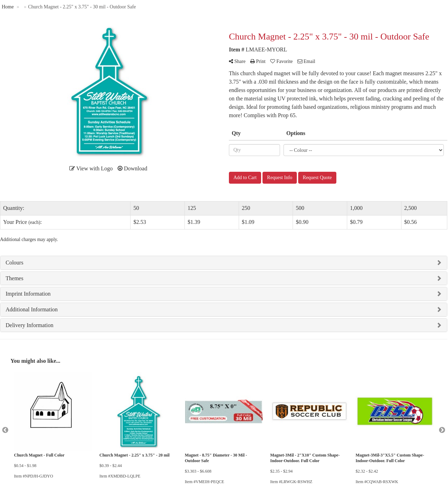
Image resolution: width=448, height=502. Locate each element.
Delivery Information (29, 325)
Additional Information (32, 309)
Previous (5, 430)
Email (306, 61)
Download (132, 168)
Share (237, 61)
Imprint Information (28, 294)
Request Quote (317, 178)
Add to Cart (245, 178)
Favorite (281, 61)
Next (442, 430)
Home (8, 7)
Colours (15, 263)
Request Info (280, 178)
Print (258, 61)
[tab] (224, 263)
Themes (15, 278)
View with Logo (91, 168)
